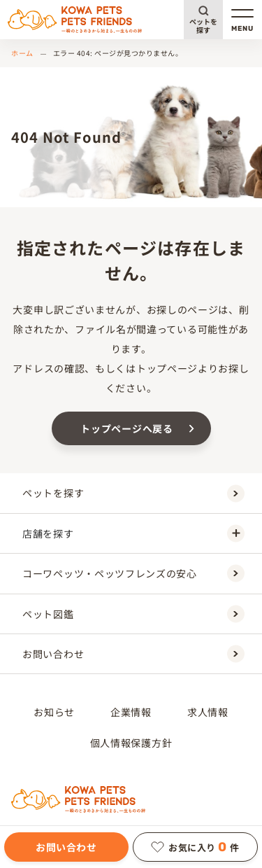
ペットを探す (203, 26)
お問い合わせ (66, 847)
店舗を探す (133, 533)
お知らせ (54, 712)
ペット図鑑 (133, 614)
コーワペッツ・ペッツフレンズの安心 (133, 574)
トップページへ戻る (126, 428)
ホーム (22, 53)
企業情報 (131, 712)
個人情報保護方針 (131, 743)
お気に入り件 (195, 847)
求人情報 (208, 712)
